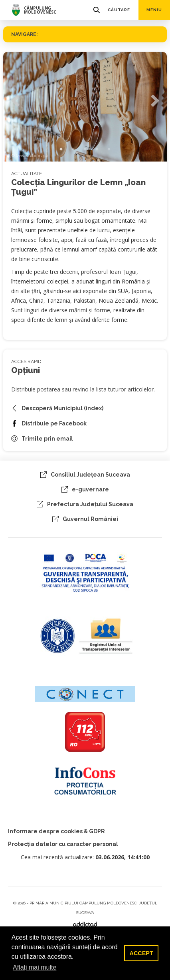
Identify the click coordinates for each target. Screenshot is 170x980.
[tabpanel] (85, 107)
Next (155, 101)
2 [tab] (73, 150)
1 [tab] (61, 150)
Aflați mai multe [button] (35, 967)
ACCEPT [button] (141, 953)
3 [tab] (85, 150)
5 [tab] (109, 150)
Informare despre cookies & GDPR (56, 831)
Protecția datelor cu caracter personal (63, 844)
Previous (15, 101)
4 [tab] (97, 150)
